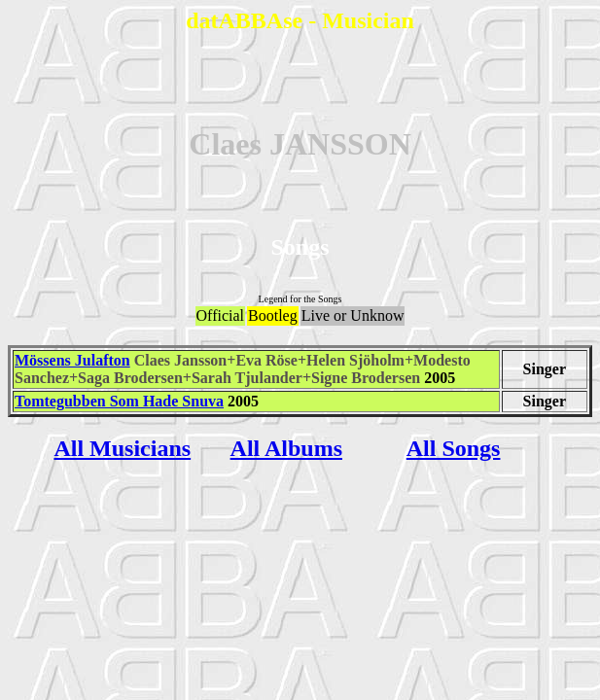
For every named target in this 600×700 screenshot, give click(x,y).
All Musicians (122, 448)
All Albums (286, 448)
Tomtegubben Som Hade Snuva (119, 401)
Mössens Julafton (72, 360)
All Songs (454, 448)
